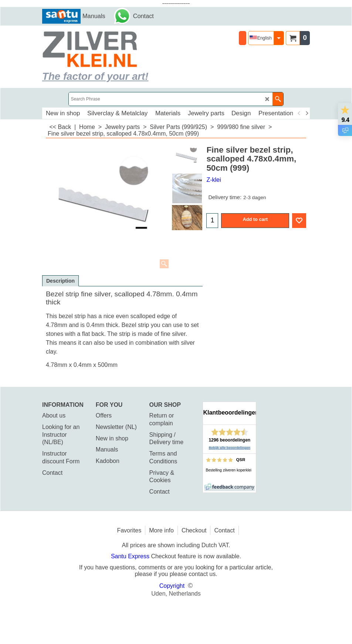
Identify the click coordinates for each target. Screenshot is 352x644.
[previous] (299, 113)
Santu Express (131, 556)
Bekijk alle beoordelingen (230, 448)
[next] (307, 113)
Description (60, 281)
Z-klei (214, 180)
